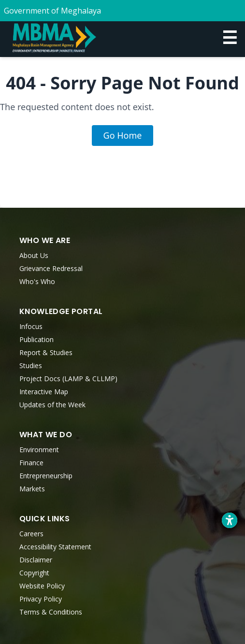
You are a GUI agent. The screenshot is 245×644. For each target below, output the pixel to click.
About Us (34, 255)
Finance (31, 463)
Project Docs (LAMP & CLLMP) (68, 379)
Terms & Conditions (51, 612)
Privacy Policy (41, 599)
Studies (31, 365)
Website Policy (42, 586)
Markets (32, 489)
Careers (31, 534)
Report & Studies (46, 352)
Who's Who (37, 281)
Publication (36, 339)
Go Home (123, 135)
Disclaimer (36, 560)
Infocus (31, 326)
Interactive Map (44, 392)
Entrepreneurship (46, 476)
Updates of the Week (52, 405)
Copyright (34, 573)
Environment (39, 450)
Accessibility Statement (55, 547)
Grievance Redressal (51, 268)
